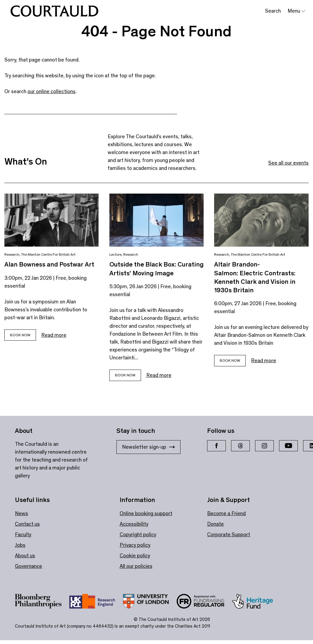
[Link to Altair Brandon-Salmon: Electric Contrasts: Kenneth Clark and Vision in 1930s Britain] (261, 220)
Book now (125, 375)
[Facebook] (216, 446)
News (22, 513)
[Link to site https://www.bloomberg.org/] (42, 602)
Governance (29, 566)
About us (25, 556)
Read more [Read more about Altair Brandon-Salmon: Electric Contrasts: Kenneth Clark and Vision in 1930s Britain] (264, 361)
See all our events (288, 163)
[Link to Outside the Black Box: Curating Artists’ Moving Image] (157, 220)
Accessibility (134, 524)
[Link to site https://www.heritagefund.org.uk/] (257, 602)
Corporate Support (229, 534)
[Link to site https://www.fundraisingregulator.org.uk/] (204, 602)
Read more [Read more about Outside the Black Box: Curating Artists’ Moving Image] (159, 375)
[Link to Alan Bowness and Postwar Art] (52, 220)
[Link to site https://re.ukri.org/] (96, 602)
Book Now (20, 335)
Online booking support (146, 513)
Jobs (20, 545)
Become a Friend (226, 513)
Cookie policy (135, 556)
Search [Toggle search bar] (273, 11)
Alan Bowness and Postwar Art (49, 264)
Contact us (27, 524)
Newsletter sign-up (148, 447)
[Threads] (240, 446)
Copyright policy (138, 534)
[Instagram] (264, 446)
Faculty (23, 534)
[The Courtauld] (54, 11)
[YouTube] (288, 446)
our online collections (51, 91)
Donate (215, 524)
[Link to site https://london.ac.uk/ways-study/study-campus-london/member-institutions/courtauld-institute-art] (150, 602)
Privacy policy (135, 545)
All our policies (136, 566)
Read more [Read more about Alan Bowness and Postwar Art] (54, 335)
